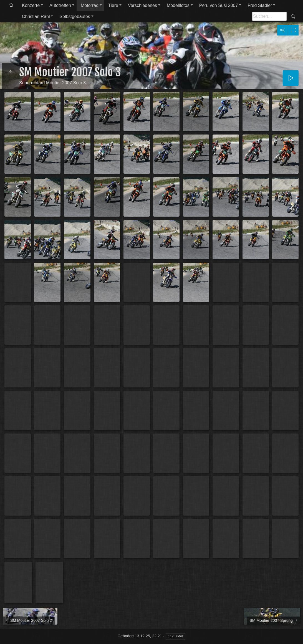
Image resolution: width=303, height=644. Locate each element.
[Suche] (269, 16)
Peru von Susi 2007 (219, 5)
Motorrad (90, 5)
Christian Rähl (36, 17)
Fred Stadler (260, 5)
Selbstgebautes (75, 17)
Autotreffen (60, 5)
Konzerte (31, 5)
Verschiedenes (142, 5)
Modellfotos (178, 5)
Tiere (113, 5)
